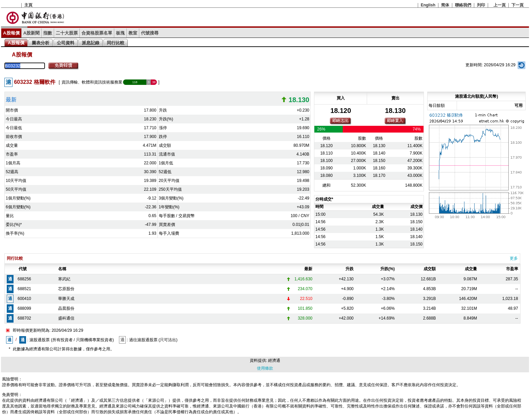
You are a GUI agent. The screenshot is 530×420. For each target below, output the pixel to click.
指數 (48, 33)
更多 (514, 258)
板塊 (120, 33)
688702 (24, 318)
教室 (133, 33)
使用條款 (265, 368)
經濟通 (274, 360)
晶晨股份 (66, 308)
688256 (24, 279)
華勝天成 (66, 299)
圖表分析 (41, 43)
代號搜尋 (150, 33)
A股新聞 (32, 33)
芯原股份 (66, 289)
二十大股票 (67, 33)
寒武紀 (64, 279)
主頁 (28, 5)
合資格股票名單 (97, 33)
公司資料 (66, 43)
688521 (24, 289)
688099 (24, 308)
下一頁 (517, 5)
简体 (445, 5)
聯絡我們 (463, 5)
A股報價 (11, 33)
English (428, 5)
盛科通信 (66, 318)
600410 (24, 299)
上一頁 (500, 5)
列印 (481, 5)
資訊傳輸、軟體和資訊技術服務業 (92, 82)
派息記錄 (91, 43)
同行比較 (116, 43)
